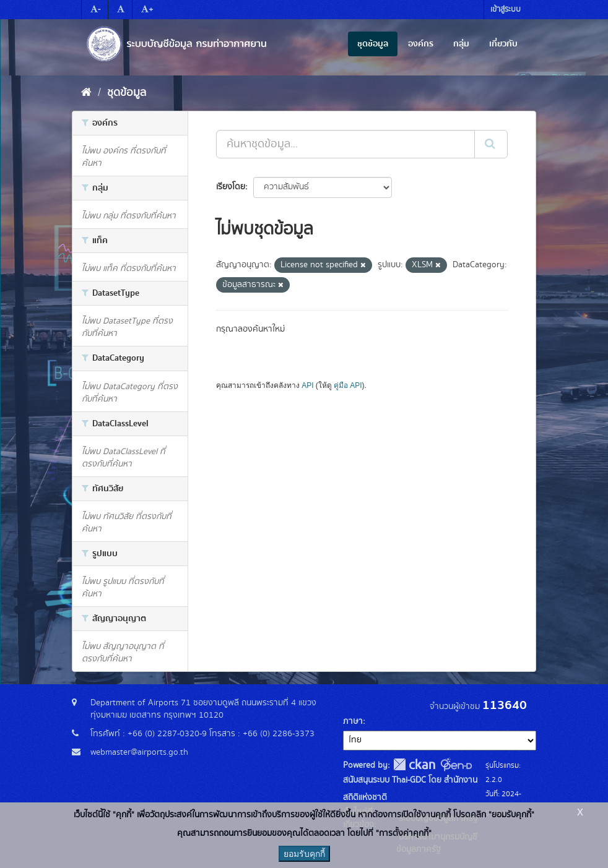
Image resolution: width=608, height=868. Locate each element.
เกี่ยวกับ (503, 44)
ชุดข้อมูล (373, 44)
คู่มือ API (348, 385)
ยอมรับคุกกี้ (304, 854)
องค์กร (421, 44)
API (307, 385)
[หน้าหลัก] (86, 93)
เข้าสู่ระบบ (506, 10)
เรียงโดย (231, 187)
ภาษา (353, 721)
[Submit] (491, 144)
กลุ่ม (461, 44)
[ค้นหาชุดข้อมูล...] (345, 144)
